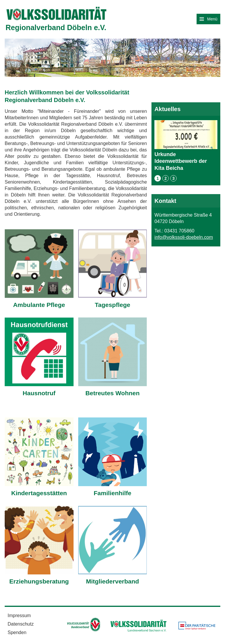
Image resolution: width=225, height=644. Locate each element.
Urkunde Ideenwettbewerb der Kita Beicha (186, 145)
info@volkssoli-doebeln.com (184, 237)
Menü (208, 19)
